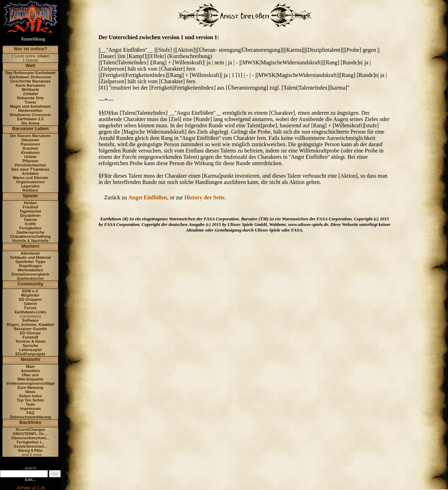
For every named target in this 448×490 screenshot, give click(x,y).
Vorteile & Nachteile (30, 241)
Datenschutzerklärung (30, 417)
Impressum (30, 409)
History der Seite (205, 197)
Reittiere (31, 190)
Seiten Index (30, 396)
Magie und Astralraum (30, 106)
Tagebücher (31, 211)
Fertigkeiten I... (30, 442)
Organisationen (30, 182)
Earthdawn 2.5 (30, 119)
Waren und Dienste (30, 178)
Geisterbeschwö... (30, 446)
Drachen (31, 148)
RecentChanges (31, 429)
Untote (30, 157)
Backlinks (31, 422)
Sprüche (31, 346)
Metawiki (30, 359)
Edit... (30, 480)
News (30, 392)
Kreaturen (31, 152)
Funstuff (31, 337)
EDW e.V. (30, 291)
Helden (30, 203)
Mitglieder (31, 295)
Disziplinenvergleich (30, 274)
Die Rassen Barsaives (30, 136)
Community (30, 284)
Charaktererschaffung (30, 236)
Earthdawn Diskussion (30, 77)
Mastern (30, 246)
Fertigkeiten (30, 228)
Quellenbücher (30, 278)
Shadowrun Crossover (30, 115)
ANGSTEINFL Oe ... (30, 434)
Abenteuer (30, 253)
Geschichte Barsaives (30, 81)
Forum (31, 308)
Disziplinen (30, 215)
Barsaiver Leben (31, 129)
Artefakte (31, 173)
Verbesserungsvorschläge (30, 383)
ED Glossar (30, 333)
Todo (31, 404)
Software (30, 320)
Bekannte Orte (30, 98)
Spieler (31, 196)
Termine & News (30, 341)
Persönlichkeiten (30, 165)
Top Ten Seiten (31, 400)
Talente (30, 220)
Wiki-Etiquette (30, 379)
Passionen (30, 144)
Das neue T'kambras (30, 169)
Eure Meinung (30, 388)
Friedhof (31, 207)
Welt (30, 66)
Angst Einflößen (148, 197)
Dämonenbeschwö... (30, 438)
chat (42, 56)
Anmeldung (33, 39)
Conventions (30, 316)
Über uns (31, 375)
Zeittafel (30, 94)
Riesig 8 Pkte (30, 450)
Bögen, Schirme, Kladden (30, 325)
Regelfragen (31, 266)
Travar (30, 102)
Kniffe (30, 224)
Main (30, 367)
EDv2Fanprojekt (30, 354)
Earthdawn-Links (30, 312)
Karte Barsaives (31, 85)
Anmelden (30, 371)
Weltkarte (30, 90)
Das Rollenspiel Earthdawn (30, 73)
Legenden (31, 186)
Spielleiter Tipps (30, 262)
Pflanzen (30, 161)
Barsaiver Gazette (31, 329)
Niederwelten (30, 111)
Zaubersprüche (31, 232)
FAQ (30, 413)
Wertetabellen (30, 270)
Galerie (30, 304)
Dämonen (30, 140)
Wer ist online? (30, 49)
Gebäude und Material (31, 257)
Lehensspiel (31, 350)
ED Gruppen (30, 299)
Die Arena (30, 123)
